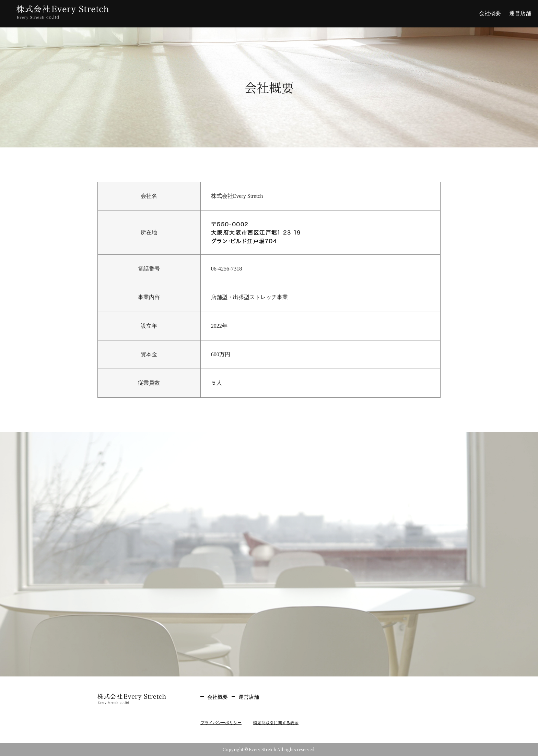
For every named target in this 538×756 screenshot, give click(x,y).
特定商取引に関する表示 (276, 723)
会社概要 (490, 13)
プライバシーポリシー (221, 723)
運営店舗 (520, 13)
